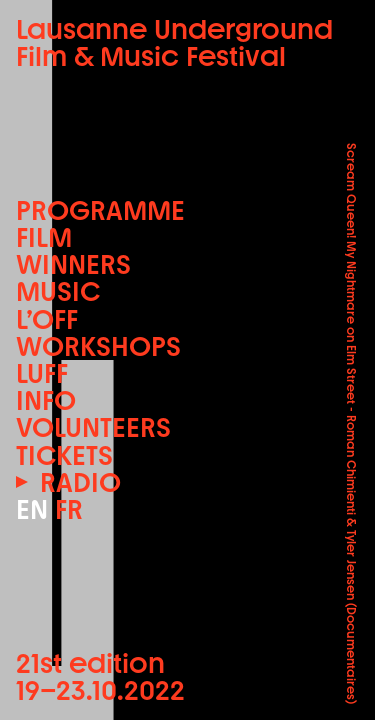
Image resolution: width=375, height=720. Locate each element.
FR (69, 509)
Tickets (64, 455)
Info (46, 400)
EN (32, 509)
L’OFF (47, 319)
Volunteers (93, 427)
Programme (100, 210)
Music (58, 291)
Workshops (98, 346)
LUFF (42, 373)
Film (44, 237)
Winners (73, 264)
